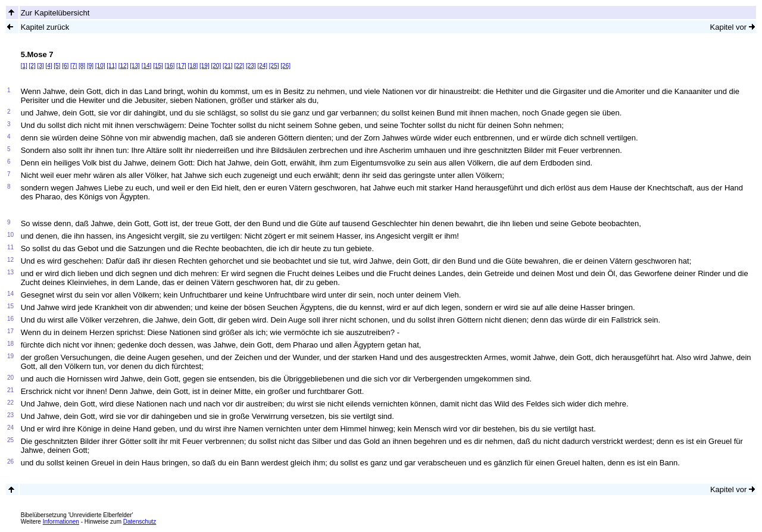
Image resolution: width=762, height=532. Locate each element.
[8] (82, 66)
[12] (124, 66)
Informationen (61, 522)
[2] (32, 66)
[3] (40, 66)
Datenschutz (140, 522)
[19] (204, 66)
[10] (100, 66)
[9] (90, 66)
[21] (228, 66)
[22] (239, 66)
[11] (112, 66)
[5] (57, 66)
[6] (65, 66)
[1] (24, 66)
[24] (262, 66)
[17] (181, 66)
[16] (170, 66)
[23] (251, 66)
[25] (274, 66)
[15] (158, 66)
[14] (147, 66)
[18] (193, 66)
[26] (285, 66)
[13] (135, 66)
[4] (49, 66)
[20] (216, 66)
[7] (74, 66)
